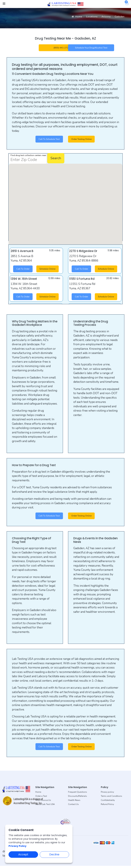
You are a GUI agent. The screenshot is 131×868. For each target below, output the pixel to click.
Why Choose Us (43, 803)
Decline (54, 854)
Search (56, 159)
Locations (92, 17)
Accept (23, 854)
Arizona (106, 17)
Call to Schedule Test (47, 140)
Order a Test (41, 798)
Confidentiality (108, 803)
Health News (74, 803)
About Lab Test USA (45, 807)
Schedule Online (48, 272)
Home (77, 17)
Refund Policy (107, 807)
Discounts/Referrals (78, 798)
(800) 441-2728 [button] (62, 48)
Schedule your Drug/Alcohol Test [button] (91, 48)
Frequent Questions (78, 794)
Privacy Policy (17, 846)
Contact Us (73, 807)
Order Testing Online (83, 140)
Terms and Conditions (111, 798)
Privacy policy (107, 794)
